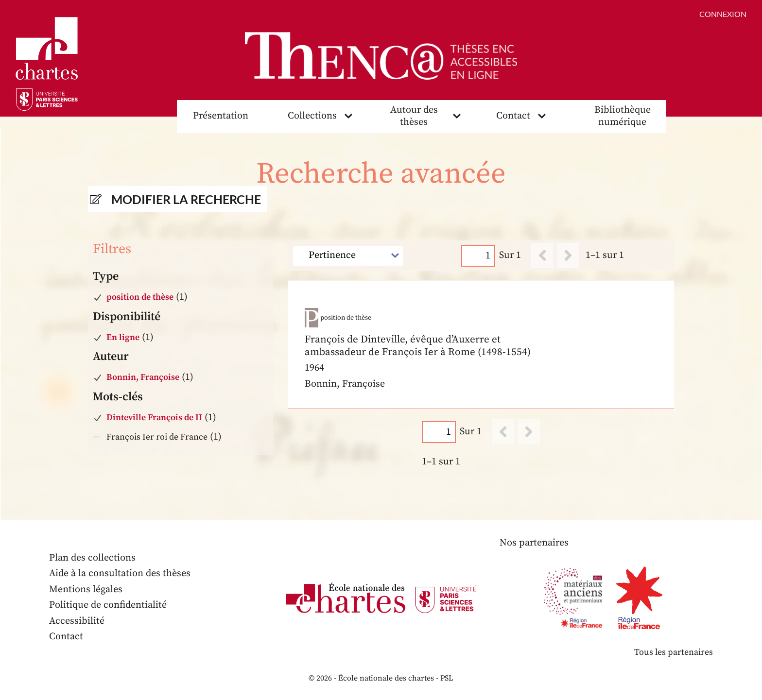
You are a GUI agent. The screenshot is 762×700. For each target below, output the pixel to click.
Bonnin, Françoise (143, 377)
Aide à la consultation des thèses (120, 573)
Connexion (723, 14)
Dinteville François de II (154, 418)
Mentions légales (86, 589)
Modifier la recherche (186, 199)
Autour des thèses (414, 116)
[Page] (479, 256)
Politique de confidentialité (108, 605)
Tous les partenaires (674, 652)
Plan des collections (92, 558)
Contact (513, 116)
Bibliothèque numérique (623, 116)
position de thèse (140, 297)
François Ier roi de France (157, 437)
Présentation (221, 116)
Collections (312, 116)
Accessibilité (77, 621)
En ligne (123, 337)
